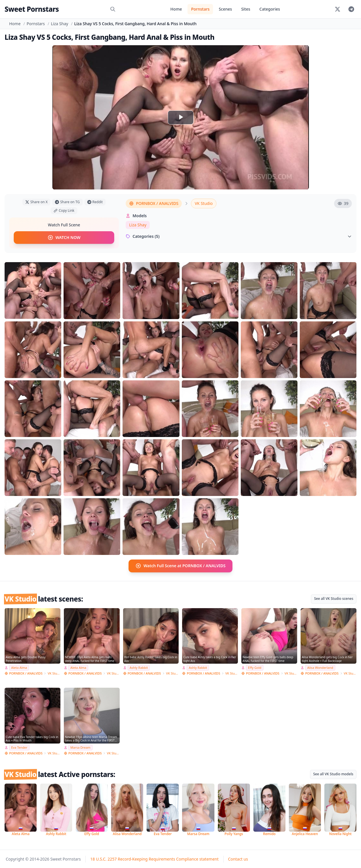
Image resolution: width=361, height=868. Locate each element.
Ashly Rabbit (139, 668)
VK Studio (204, 203)
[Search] (113, 9)
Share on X (36, 202)
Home (176, 9)
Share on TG (67, 202)
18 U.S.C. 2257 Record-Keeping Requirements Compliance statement (154, 859)
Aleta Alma (19, 668)
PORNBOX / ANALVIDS (154, 203)
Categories (270, 9)
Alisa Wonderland (320, 668)
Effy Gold (255, 668)
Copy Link (64, 210)
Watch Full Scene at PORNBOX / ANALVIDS (180, 566)
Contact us (238, 859)
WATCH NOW (64, 238)
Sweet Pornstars (32, 9)
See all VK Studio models (333, 774)
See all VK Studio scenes (334, 598)
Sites (246, 9)
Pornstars (200, 9)
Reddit (95, 202)
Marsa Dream (80, 747)
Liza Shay (60, 24)
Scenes (225, 9)
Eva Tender (19, 747)
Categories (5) (239, 236)
